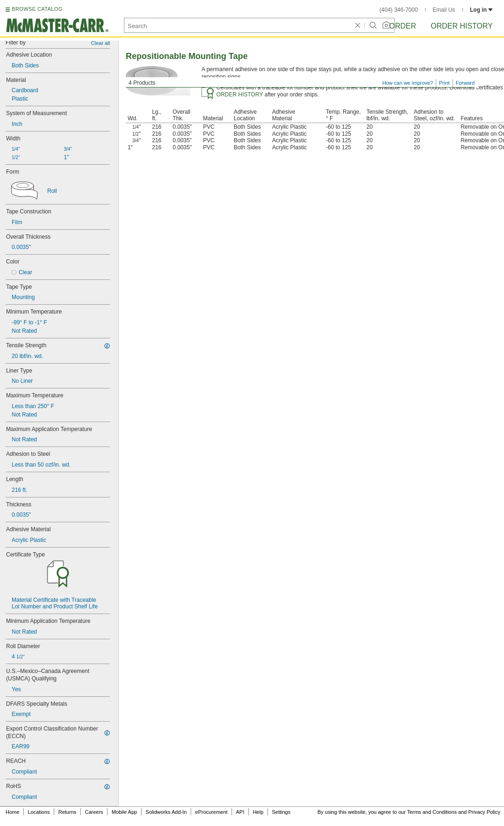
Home (12, 812)
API (240, 812)
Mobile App (124, 812)
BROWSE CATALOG (37, 9)
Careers (94, 812)
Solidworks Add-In (166, 812)
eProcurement (212, 812)
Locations (39, 812)
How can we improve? (408, 83)
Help (258, 812)
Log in (481, 10)
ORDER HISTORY (240, 95)
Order (403, 26)
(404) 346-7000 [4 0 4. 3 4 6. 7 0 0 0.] (399, 10)
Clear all (101, 43)
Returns (68, 812)
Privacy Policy (484, 812)
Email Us (444, 10)
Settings (281, 812)
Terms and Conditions (432, 812)
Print (444, 83)
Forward (465, 83)
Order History (462, 26)
